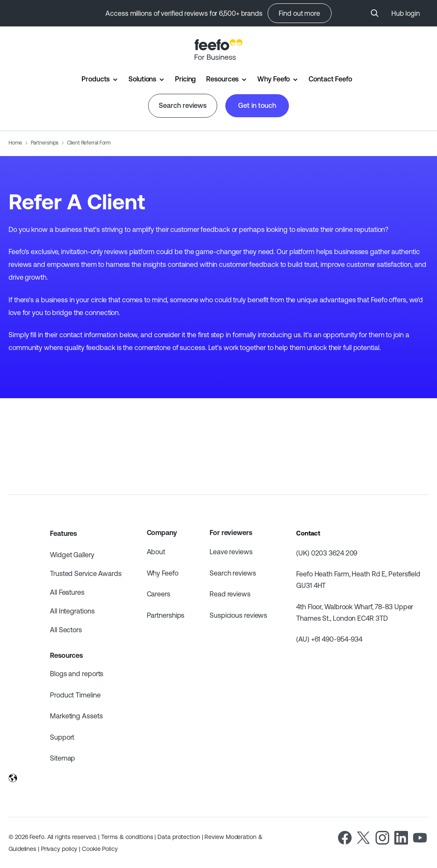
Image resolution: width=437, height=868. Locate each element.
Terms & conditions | (129, 837)
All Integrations (72, 611)
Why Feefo (274, 79)
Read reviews (230, 594)
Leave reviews (231, 552)
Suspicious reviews (238, 615)
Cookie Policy (100, 849)
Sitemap (63, 758)
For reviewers (231, 532)
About (156, 552)
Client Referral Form (89, 143)
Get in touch (257, 105)
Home (15, 143)
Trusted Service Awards (86, 573)
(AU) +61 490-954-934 (329, 639)
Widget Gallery (72, 555)
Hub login (406, 13)
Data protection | (181, 837)
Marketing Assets (76, 716)
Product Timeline (75, 695)
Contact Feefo (330, 79)
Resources (222, 79)
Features (63, 533)
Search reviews (183, 105)
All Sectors (66, 630)
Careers (159, 594)
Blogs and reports (77, 674)
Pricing (185, 79)
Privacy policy (60, 849)
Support (62, 737)
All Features (67, 592)
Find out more (299, 13)
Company (162, 532)
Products (96, 79)
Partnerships (45, 143)
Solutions (142, 79)
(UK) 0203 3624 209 (327, 553)
